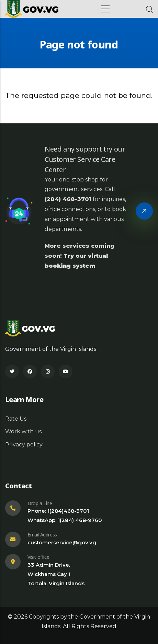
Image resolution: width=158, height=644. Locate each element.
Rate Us (16, 419)
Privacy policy (24, 445)
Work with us (23, 431)
